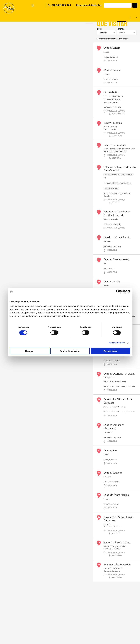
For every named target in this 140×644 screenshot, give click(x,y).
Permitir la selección (70, 351)
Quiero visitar (113, 39)
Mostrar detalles (117, 343)
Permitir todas (111, 351)
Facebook (37, 6)
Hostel (14, 18)
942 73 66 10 (116, 578)
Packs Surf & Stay (71, 18)
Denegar (29, 351)
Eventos (86, 18)
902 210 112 (115, 203)
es (134, 18)
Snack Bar (25, 18)
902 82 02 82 (116, 136)
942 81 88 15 (115, 158)
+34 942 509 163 (61, 5)
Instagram (42, 6)
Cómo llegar (112, 61)
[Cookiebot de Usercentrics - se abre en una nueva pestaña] (118, 292)
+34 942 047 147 (117, 114)
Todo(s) (122, 33)
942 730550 (115, 556)
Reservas (37, 18)
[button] (135, 5)
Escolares (108, 18)
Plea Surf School (52, 18)
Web (126, 111)
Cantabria (103, 33)
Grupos (97, 18)
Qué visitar (122, 18)
